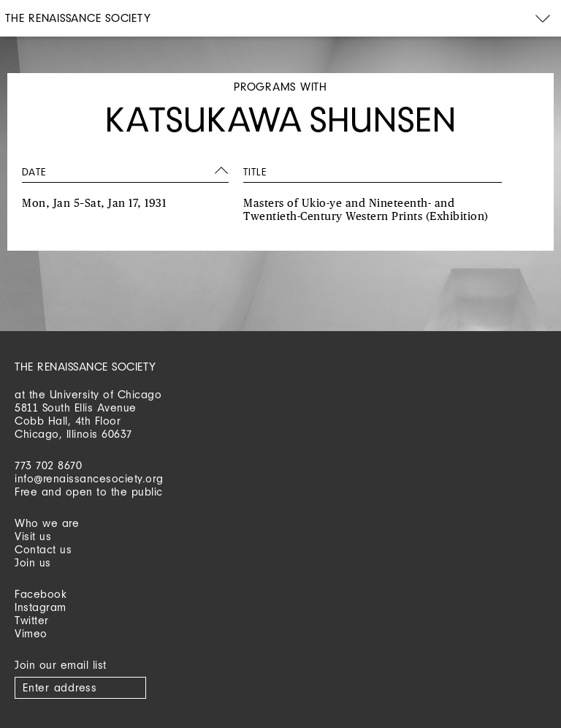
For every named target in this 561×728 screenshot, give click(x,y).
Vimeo (31, 633)
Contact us (43, 549)
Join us (33, 562)
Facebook (41, 594)
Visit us (33, 536)
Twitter (32, 620)
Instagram (41, 607)
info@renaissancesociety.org (89, 478)
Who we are (47, 523)
